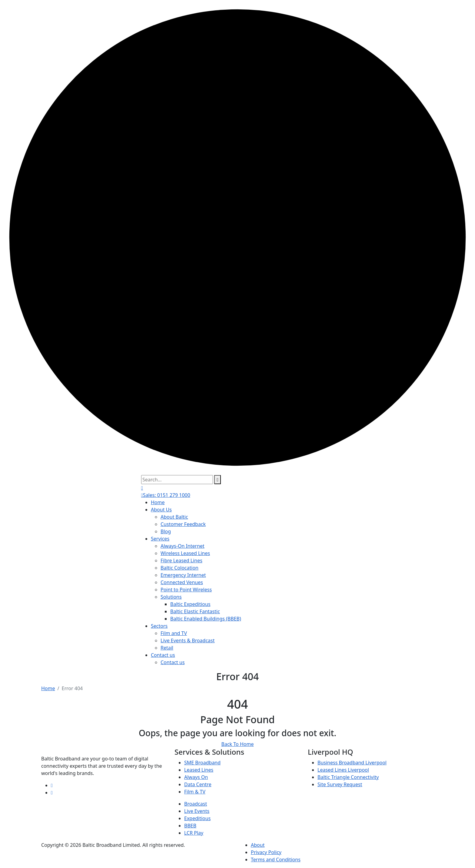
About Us (161, 510)
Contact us (163, 655)
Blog (166, 531)
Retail (167, 648)
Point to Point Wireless (186, 590)
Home (158, 502)
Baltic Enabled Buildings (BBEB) (206, 619)
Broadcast (196, 804)
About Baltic (174, 517)
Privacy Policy (266, 852)
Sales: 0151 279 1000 (166, 495)
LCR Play (194, 833)
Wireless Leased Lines (185, 553)
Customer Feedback (183, 524)
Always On (196, 777)
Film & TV (195, 792)
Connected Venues (182, 582)
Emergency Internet (183, 575)
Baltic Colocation (179, 568)
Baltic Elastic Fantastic (195, 611)
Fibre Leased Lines (181, 560)
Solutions (171, 597)
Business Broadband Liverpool (352, 763)
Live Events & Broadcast (188, 640)
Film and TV (174, 633)
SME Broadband (202, 763)
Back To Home (238, 744)
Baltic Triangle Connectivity (348, 777)
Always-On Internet (183, 546)
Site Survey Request (340, 784)
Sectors (159, 626)
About (258, 845)
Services (160, 539)
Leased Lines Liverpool (343, 770)
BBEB (190, 826)
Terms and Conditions (276, 860)
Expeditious (197, 818)
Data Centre (198, 784)
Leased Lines (199, 770)
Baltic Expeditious (190, 604)
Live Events (197, 811)
